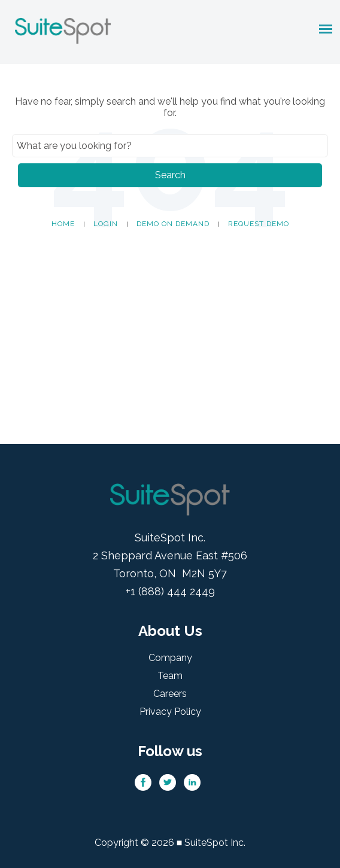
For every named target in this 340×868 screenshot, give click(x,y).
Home (63, 224)
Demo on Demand (173, 224)
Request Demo (259, 224)
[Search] (170, 146)
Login (106, 224)
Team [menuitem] (170, 676)
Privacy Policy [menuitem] (170, 712)
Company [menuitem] (170, 658)
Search (170, 175)
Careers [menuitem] (170, 694)
